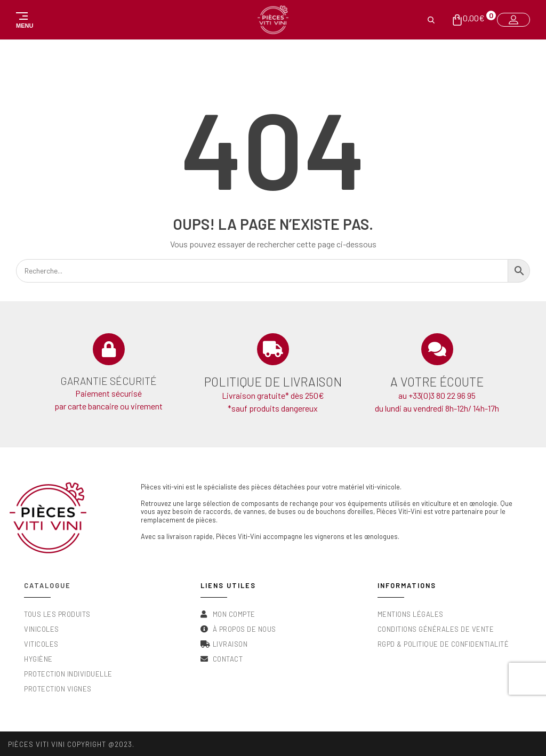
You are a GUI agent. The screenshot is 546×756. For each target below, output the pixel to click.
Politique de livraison (273, 382)
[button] (22, 20)
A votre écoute (437, 382)
